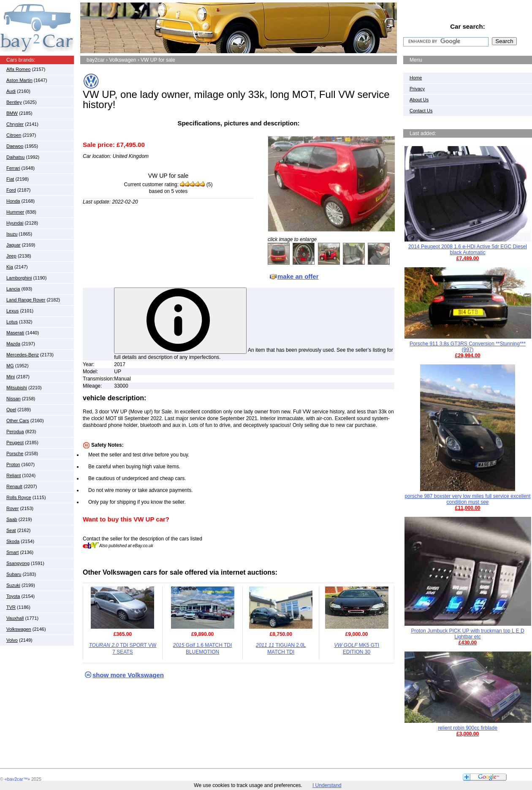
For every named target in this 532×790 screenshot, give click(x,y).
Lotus (12, 322)
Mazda (13, 344)
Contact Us (421, 111)
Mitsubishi (17, 388)
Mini (11, 377)
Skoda (13, 541)
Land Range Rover (26, 300)
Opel (11, 410)
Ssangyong (18, 563)
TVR (11, 607)
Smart (12, 552)
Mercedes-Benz (23, 355)
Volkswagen (19, 629)
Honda (13, 201)
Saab (12, 519)
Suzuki (13, 585)
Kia (10, 267)
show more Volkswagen (128, 675)
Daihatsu (15, 157)
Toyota (13, 596)
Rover (12, 508)
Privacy (417, 89)
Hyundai (15, 223)
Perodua (15, 432)
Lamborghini (19, 278)
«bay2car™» (17, 779)
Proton (13, 464)
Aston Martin (19, 80)
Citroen (14, 135)
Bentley (14, 102)
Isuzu (12, 234)
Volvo (12, 640)
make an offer (298, 276)
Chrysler (15, 124)
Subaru (14, 574)
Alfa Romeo (18, 69)
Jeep (11, 256)
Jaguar (14, 245)
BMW (12, 113)
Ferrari (13, 168)
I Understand (327, 785)
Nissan (14, 399)
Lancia (13, 289)
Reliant (14, 475)
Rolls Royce (19, 497)
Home (416, 78)
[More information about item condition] (180, 321)
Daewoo (15, 146)
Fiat (10, 179)
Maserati (15, 333)
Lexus (12, 311)
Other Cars (18, 421)
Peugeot (15, 443)
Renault (14, 486)
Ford (11, 190)
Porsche (15, 453)
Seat (11, 530)
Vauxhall (15, 618)
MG (10, 366)
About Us (419, 100)
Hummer (15, 212)
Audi (11, 91)
